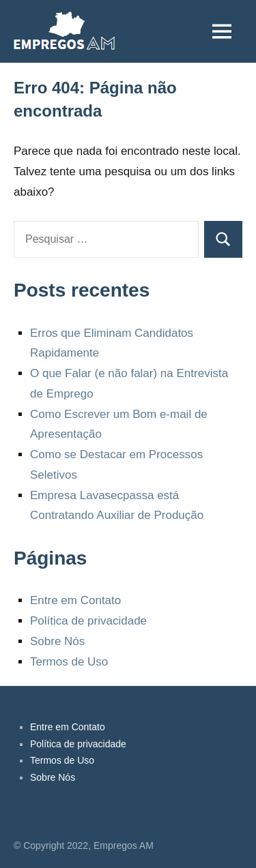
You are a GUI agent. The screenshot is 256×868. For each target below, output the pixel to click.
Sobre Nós (57, 641)
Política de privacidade (88, 621)
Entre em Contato (75, 600)
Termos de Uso (69, 662)
